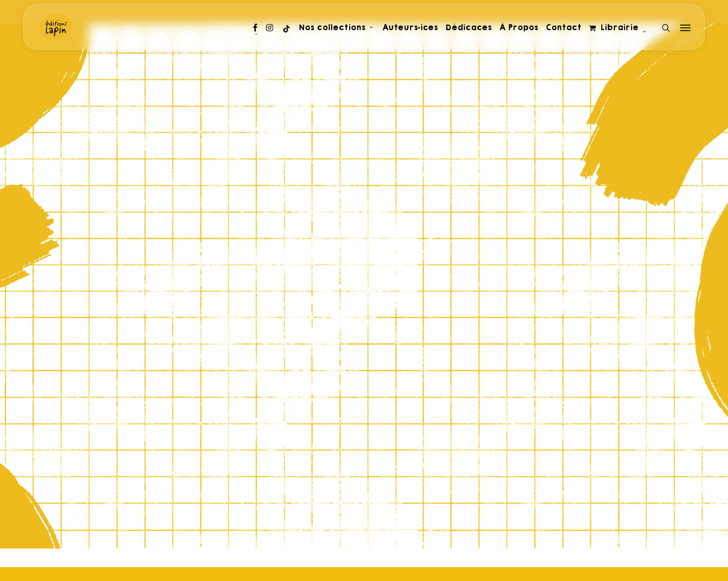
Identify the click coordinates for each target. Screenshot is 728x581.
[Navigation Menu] (686, 28)
